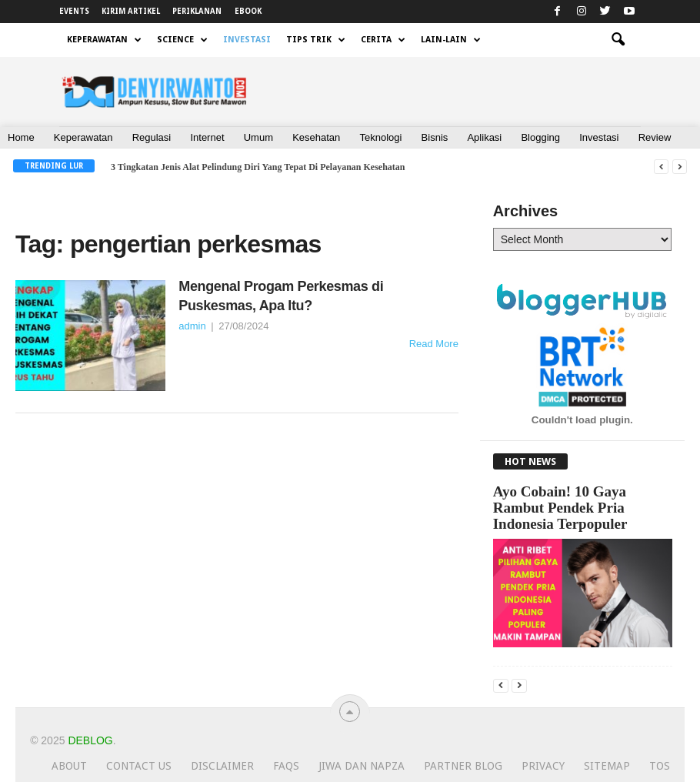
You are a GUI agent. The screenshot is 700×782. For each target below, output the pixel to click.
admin (192, 326)
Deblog (90, 740)
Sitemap (607, 766)
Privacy (543, 766)
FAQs (286, 766)
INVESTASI (247, 40)
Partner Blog (463, 766)
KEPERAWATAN (104, 40)
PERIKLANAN (197, 11)
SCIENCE (182, 40)
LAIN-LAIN (451, 40)
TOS (660, 766)
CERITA (383, 40)
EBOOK (248, 11)
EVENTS (74, 11)
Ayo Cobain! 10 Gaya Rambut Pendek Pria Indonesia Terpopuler (560, 508)
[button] (618, 40)
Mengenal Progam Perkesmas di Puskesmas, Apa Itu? (281, 296)
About (69, 766)
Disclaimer (222, 766)
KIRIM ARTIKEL (131, 11)
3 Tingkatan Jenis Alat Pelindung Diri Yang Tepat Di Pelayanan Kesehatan (258, 167)
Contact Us (139, 766)
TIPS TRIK (316, 40)
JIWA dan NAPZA (362, 766)
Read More (434, 344)
